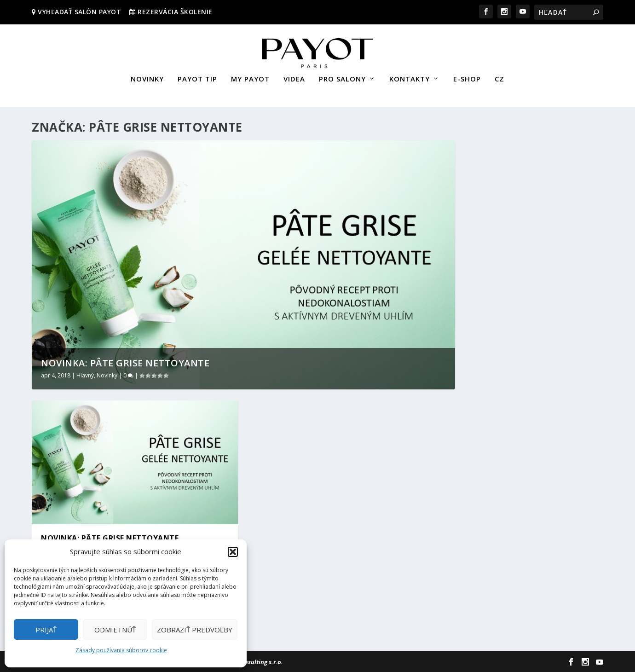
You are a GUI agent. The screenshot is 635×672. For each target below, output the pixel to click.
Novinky (107, 375)
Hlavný (85, 375)
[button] (233, 552)
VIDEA (294, 75)
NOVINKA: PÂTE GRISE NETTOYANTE (125, 362)
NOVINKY (147, 75)
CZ (499, 75)
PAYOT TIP (197, 75)
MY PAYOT (250, 75)
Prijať (46, 630)
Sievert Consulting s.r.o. (250, 661)
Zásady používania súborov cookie (121, 650)
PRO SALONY (342, 75)
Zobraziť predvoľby (195, 630)
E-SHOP (467, 75)
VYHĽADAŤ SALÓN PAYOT (79, 12)
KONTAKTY (410, 75)
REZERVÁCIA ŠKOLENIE (175, 12)
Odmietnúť (115, 630)
